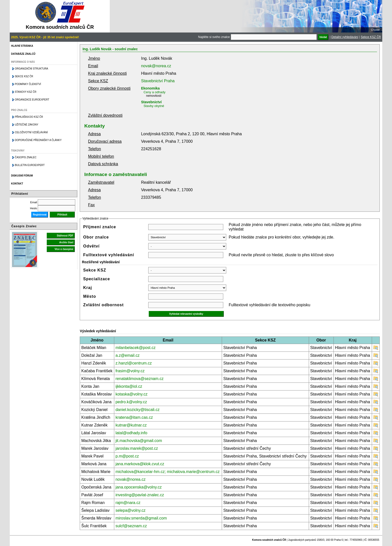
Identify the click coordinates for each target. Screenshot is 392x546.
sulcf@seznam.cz (131, 526)
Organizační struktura (31, 69)
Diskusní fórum (22, 176)
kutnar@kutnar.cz (131, 425)
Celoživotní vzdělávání (31, 132)
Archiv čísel (66, 242)
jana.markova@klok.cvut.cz (140, 464)
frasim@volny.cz (130, 371)
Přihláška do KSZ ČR (29, 117)
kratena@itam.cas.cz (134, 417)
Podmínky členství (28, 84)
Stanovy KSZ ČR (25, 92)
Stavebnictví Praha (158, 81)
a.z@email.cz (127, 355)
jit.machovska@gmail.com (139, 441)
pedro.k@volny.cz (131, 402)
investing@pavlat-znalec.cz (140, 495)
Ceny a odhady (154, 92)
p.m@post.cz (127, 456)
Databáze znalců (23, 54)
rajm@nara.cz (128, 503)
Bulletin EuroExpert (30, 165)
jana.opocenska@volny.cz (139, 487)
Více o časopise (64, 249)
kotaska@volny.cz (131, 394)
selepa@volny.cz (130, 510)
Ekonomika (150, 88)
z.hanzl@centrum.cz (134, 363)
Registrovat (40, 215)
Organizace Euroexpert (32, 100)
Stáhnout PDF (65, 236)
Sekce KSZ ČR (371, 37)
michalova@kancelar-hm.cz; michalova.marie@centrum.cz (168, 472)
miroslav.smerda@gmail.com (141, 518)
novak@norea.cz (156, 66)
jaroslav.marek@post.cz (137, 448)
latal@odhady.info (131, 433)
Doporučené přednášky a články (38, 140)
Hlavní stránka (22, 46)
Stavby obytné (154, 106)
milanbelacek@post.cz (135, 348)
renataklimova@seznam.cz (139, 379)
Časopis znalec (26, 157)
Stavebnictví (151, 102)
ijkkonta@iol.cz (129, 386)
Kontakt (17, 184)
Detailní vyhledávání (345, 37)
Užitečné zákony (26, 125)
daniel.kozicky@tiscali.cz (137, 410)
